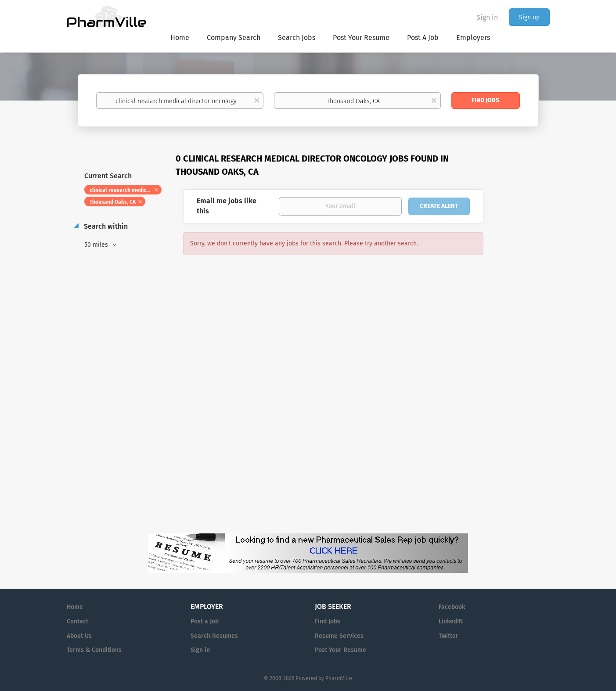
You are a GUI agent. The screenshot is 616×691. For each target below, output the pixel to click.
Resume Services (339, 636)
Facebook (452, 607)
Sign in (487, 17)
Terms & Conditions (94, 650)
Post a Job (205, 621)
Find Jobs (485, 100)
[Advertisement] (525, 322)
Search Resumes (214, 636)
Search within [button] (105, 226)
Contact (77, 621)
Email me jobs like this (227, 206)
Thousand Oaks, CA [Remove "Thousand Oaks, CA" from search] (113, 202)
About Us (79, 636)
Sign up (529, 17)
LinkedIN (451, 621)
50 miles (97, 245)
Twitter (448, 636)
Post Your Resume (340, 650)
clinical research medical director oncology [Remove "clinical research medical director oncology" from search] (126, 190)
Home (75, 607)
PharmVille (339, 678)
